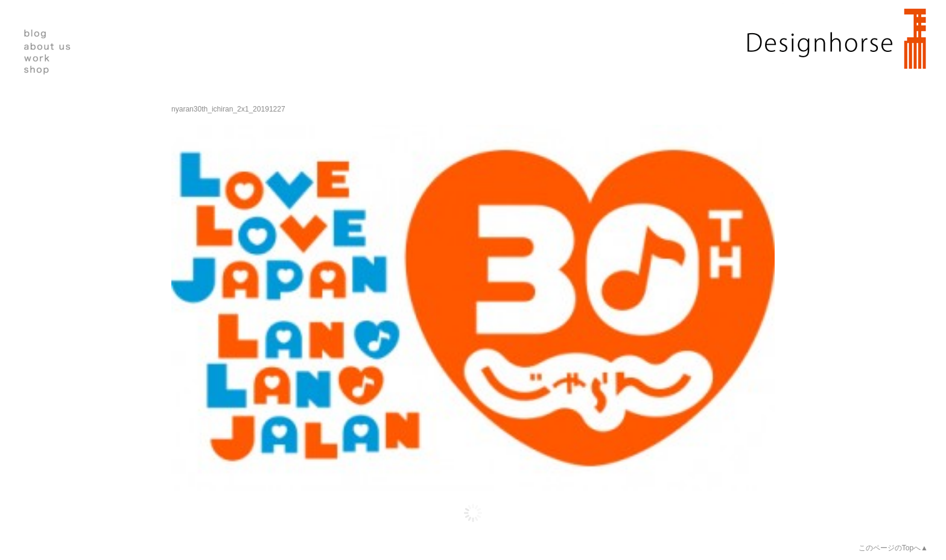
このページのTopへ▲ (893, 548)
